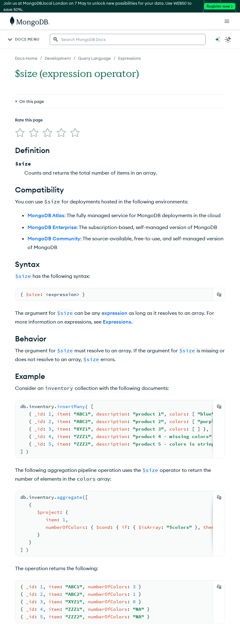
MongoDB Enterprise (52, 227)
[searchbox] (128, 39)
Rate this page (29, 120)
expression (115, 313)
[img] (20, 133)
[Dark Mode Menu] (228, 39)
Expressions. (118, 322)
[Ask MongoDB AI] (217, 39)
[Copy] (219, 294)
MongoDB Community (54, 238)
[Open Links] (227, 21)
